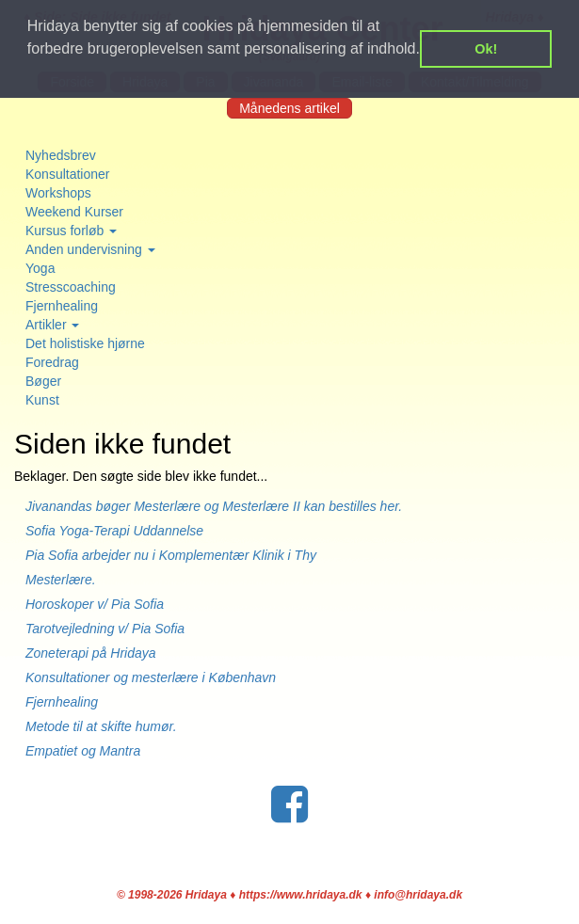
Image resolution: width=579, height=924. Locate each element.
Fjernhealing (62, 306)
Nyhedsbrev (61, 155)
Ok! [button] (486, 49)
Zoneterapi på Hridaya (91, 653)
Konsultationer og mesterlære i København (151, 677)
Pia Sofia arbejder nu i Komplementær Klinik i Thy (171, 555)
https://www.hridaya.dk (301, 895)
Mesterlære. (61, 580)
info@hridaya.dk (418, 895)
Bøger (43, 381)
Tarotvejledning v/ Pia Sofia (105, 629)
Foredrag (52, 362)
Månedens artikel (289, 108)
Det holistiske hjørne (85, 343)
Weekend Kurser (74, 212)
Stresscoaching (71, 287)
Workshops (58, 193)
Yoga (40, 268)
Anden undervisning (90, 249)
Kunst (42, 400)
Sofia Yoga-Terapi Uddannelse (114, 531)
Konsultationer (68, 174)
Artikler (52, 325)
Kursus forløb (71, 231)
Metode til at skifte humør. (101, 726)
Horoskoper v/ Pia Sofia (95, 604)
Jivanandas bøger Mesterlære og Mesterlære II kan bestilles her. (223, 506)
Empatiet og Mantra (83, 751)
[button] (30, 73)
